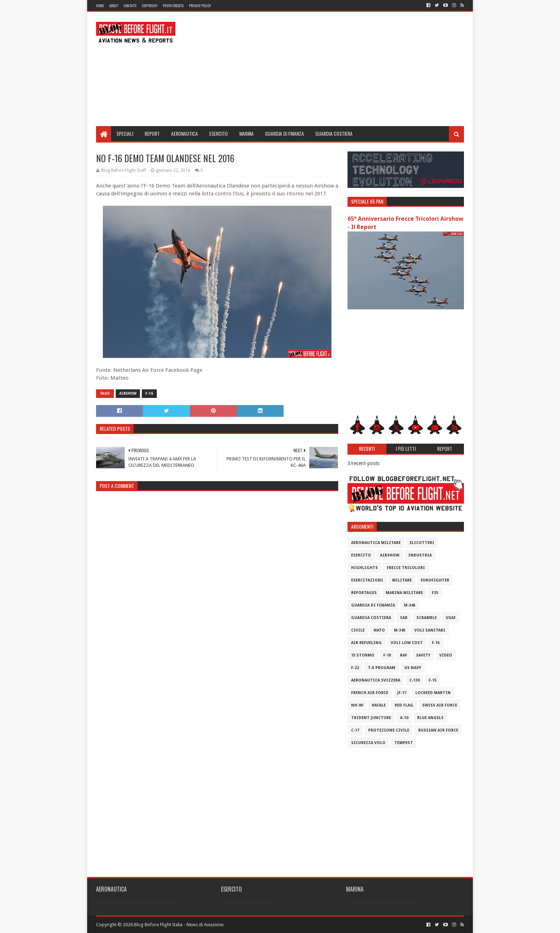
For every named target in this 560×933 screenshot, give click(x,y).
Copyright (150, 6)
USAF (451, 618)
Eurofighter (435, 580)
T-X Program (382, 668)
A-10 (404, 718)
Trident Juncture (371, 718)
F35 (435, 593)
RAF (404, 655)
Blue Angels (430, 718)
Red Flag (404, 705)
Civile (358, 630)
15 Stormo (363, 655)
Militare (402, 580)
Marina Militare (404, 593)
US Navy (413, 668)
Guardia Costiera (334, 133)
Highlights (364, 568)
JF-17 (402, 693)
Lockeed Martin (433, 693)
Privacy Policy (200, 6)
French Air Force (370, 693)
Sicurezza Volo (368, 743)
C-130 (414, 680)
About (114, 6)
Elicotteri (422, 543)
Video (446, 655)
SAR (404, 618)
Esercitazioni (367, 580)
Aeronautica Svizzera (376, 680)
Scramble (427, 618)
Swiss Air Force (440, 705)
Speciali (125, 133)
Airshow (128, 393)
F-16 (149, 393)
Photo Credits (173, 6)
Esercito (219, 133)
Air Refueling (366, 643)
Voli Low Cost (407, 643)
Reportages (364, 593)
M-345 (400, 630)
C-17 (355, 730)
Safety (423, 655)
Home (100, 6)
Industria (420, 555)
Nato (379, 630)
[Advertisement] (334, 69)
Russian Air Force (438, 730)
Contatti (130, 6)
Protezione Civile (389, 730)
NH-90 (357, 705)
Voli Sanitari (430, 630)
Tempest (404, 743)
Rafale (379, 705)
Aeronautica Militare (376, 543)
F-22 (355, 668)
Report (152, 133)
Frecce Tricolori (406, 568)
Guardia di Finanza (284, 133)
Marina (246, 133)
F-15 (432, 680)
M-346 (410, 605)
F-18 (387, 655)
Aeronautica (184, 133)
